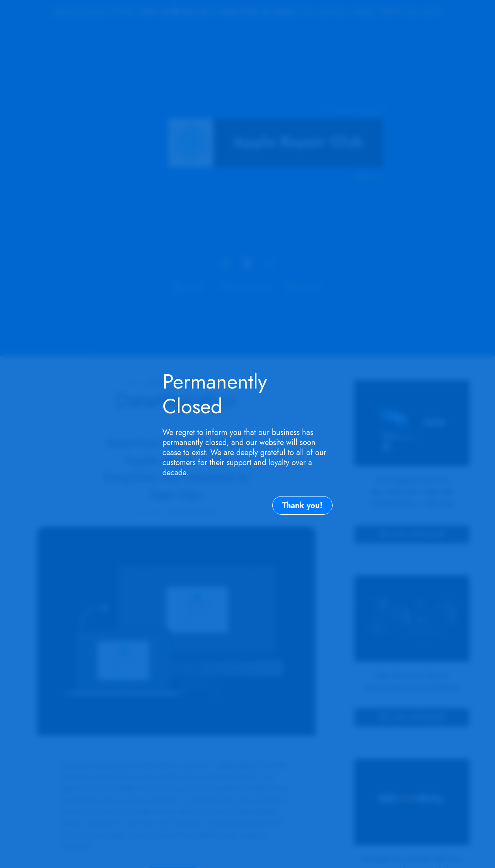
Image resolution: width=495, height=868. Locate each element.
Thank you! (302, 505)
